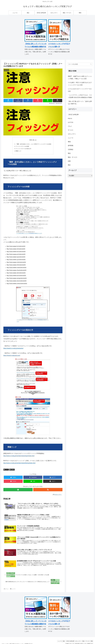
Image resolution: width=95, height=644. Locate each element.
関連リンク (18, 151)
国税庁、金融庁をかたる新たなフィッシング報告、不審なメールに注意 (80, 77)
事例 (69, 142)
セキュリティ (72, 134)
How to (70, 118)
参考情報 (71, 146)
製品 (69, 153)
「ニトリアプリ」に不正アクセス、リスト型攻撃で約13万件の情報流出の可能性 (80, 96)
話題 (69, 161)
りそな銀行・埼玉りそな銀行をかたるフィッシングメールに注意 (80, 84)
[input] (80, 64)
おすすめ (71, 122)
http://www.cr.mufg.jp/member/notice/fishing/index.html (19, 464)
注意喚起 (12, 470)
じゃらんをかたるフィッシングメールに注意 (80, 90)
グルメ (70, 126)
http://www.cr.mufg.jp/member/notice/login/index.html (19, 456)
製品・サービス (73, 157)
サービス (71, 130)
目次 (31, 140)
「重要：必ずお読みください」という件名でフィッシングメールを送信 (34, 144)
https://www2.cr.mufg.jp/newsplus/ (13, 349)
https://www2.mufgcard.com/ (12, 356)
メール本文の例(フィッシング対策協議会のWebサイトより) (29, 234)
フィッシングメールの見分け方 (23, 149)
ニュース (6, 470)
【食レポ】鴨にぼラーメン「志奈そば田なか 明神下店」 (80, 103)
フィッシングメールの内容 (22, 147)
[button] (91, 64)
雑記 (69, 165)
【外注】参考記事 (73, 115)
